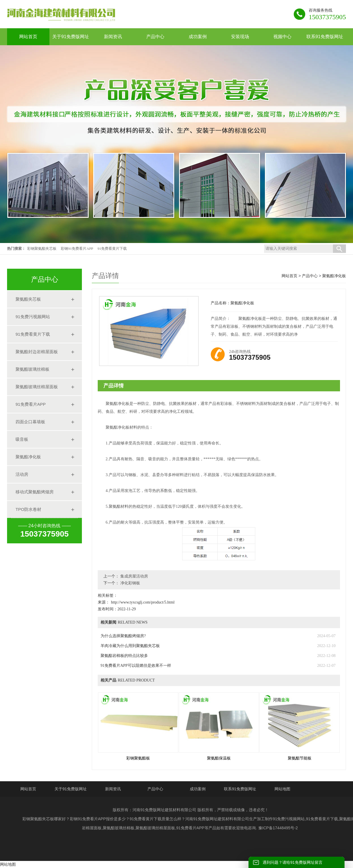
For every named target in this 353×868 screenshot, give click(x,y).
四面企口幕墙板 (30, 422)
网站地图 (282, 789)
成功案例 (198, 789)
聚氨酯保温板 (219, 758)
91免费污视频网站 (33, 317)
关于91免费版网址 (71, 789)
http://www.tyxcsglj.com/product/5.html (143, 602)
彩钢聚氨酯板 (138, 758)
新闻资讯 (113, 789)
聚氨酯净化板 (28, 457)
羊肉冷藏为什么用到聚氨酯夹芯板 (130, 646)
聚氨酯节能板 (300, 758)
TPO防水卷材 (28, 509)
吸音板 (22, 439)
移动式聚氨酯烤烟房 (35, 492)
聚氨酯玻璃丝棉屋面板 (37, 387)
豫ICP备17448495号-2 (278, 828)
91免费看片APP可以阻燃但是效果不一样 (136, 666)
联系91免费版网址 (240, 789)
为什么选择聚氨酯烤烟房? (123, 636)
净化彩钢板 (130, 583)
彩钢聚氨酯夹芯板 (42, 249)
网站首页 (289, 276)
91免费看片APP (31, 404)
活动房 (22, 474)
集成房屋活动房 (134, 576)
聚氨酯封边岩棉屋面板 (37, 352)
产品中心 (310, 276)
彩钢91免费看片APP (77, 249)
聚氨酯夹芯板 (28, 299)
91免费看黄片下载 (112, 249)
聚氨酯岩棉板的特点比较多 (124, 656)
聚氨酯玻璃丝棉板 (32, 369)
